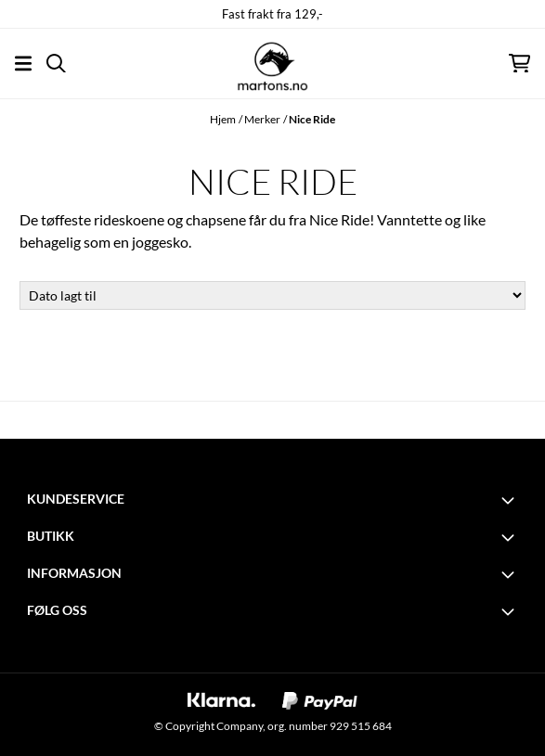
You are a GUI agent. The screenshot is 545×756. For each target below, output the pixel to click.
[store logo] (272, 63)
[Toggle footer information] (511, 500)
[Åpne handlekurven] (519, 64)
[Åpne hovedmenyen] (23, 64)
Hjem (223, 119)
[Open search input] (56, 64)
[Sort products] (272, 295)
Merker (262, 119)
